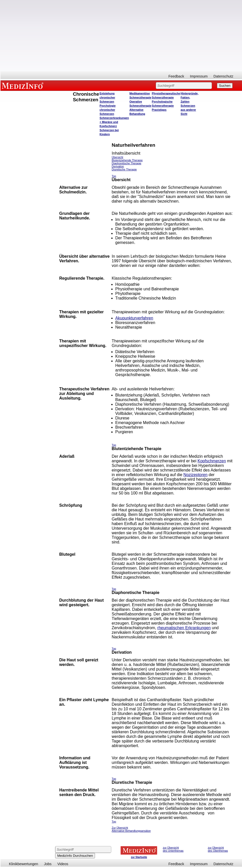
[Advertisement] (121, 36)
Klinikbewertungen (23, 864)
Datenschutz (223, 76)
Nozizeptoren (196, 475)
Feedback (176, 76)
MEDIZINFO (23, 85)
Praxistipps (159, 110)
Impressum (199, 76)
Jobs (48, 864)
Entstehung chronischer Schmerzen (107, 97)
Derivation (118, 166)
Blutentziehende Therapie (127, 160)
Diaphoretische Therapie (127, 163)
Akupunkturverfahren (134, 318)
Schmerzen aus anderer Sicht (188, 110)
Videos (63, 864)
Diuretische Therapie (124, 169)
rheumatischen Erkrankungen (184, 628)
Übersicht (118, 157)
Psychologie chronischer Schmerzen (108, 110)
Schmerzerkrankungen (114, 118)
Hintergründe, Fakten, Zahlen (190, 97)
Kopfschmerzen (212, 461)
